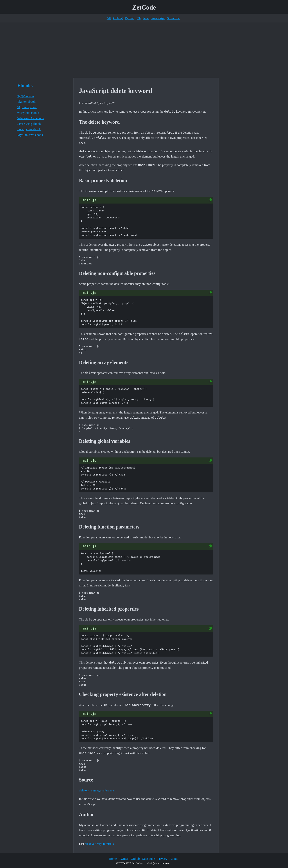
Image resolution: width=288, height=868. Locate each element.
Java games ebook (29, 129)
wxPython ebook (28, 113)
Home (113, 859)
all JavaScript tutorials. (100, 844)
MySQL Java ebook (30, 135)
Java (146, 18)
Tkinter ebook (26, 102)
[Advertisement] (144, 50)
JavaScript (158, 18)
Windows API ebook (31, 118)
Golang (118, 18)
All (109, 18)
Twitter (124, 859)
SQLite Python (27, 107)
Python (130, 18)
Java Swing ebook (29, 124)
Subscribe (173, 18)
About (174, 859)
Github (135, 859)
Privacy (162, 859)
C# (139, 18)
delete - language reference (96, 790)
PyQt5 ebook (26, 96)
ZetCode (144, 7)
